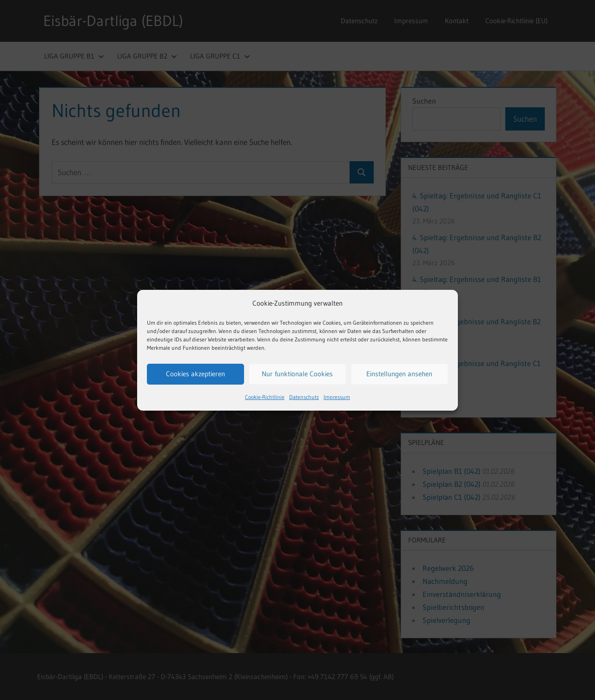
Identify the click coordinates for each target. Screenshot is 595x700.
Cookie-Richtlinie (265, 397)
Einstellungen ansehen (399, 374)
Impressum (337, 397)
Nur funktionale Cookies (297, 374)
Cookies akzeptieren (195, 374)
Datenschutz (304, 397)
